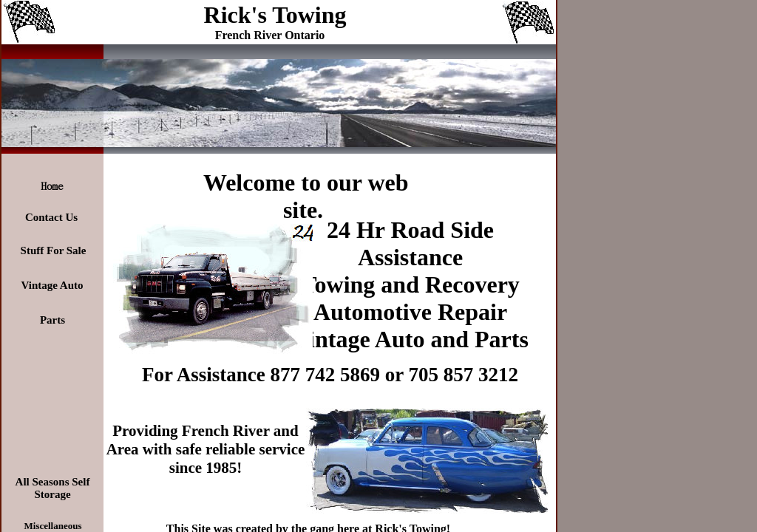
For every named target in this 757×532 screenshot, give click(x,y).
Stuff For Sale (54, 250)
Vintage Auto (52, 285)
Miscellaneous (53, 526)
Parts (52, 320)
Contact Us (51, 217)
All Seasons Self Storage (53, 488)
